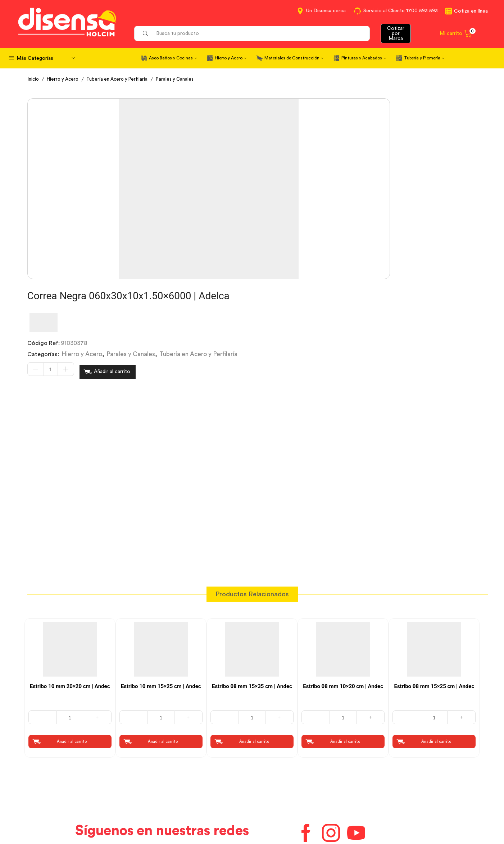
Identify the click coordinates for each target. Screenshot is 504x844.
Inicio (34, 79)
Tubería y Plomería (424, 58)
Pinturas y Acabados (364, 58)
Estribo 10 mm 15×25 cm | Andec (161, 575)
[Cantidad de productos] (235, 178)
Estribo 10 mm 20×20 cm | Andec (70, 575)
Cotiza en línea (471, 11)
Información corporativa (405, 774)
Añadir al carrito (296, 178)
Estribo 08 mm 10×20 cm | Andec (343, 575)
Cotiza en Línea (163, 774)
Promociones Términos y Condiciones (423, 800)
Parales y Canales (183, 79)
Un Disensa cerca (326, 11)
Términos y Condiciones (174, 787)
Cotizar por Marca (396, 33)
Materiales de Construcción (294, 58)
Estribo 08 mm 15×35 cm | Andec (252, 575)
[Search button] (145, 33)
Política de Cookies (168, 813)
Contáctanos (275, 774)
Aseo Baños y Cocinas (173, 58)
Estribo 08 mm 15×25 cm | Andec (434, 575)
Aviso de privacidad (169, 800)
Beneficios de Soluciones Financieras (306, 814)
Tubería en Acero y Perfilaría (122, 79)
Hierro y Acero (231, 58)
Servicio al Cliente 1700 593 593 (401, 11)
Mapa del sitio (391, 813)
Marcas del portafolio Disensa (412, 787)
